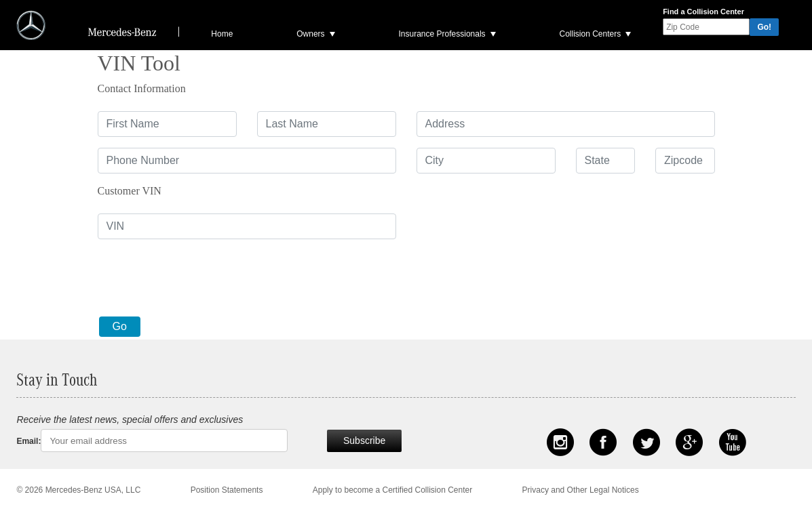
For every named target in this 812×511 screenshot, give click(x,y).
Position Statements (227, 490)
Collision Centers (590, 34)
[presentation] (201, 277)
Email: (28, 441)
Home (222, 34)
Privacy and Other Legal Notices (581, 490)
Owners (310, 34)
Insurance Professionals (442, 34)
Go (120, 326)
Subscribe (364, 441)
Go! (764, 27)
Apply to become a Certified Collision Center (392, 490)
